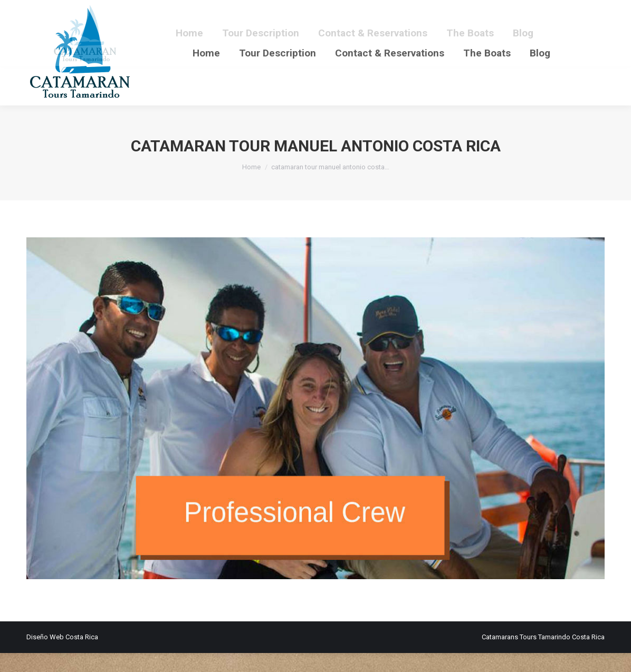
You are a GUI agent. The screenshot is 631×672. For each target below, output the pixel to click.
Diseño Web (45, 656)
